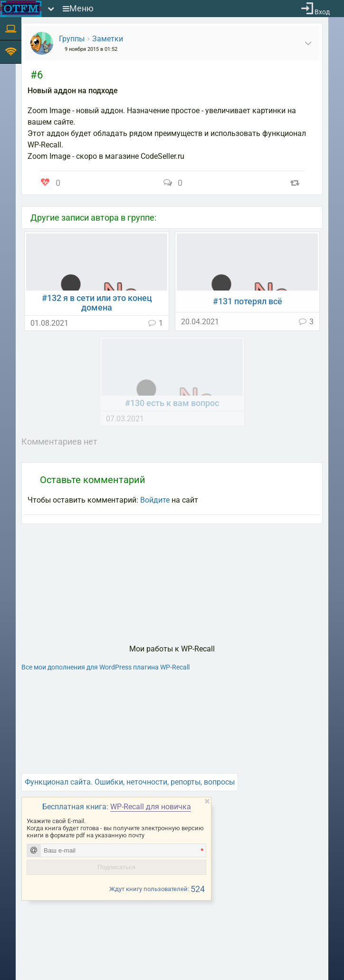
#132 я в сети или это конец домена (97, 303)
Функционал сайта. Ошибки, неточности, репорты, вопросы (130, 782)
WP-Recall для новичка (151, 807)
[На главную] (21, 9)
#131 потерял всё (248, 301)
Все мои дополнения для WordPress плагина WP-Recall (105, 667)
